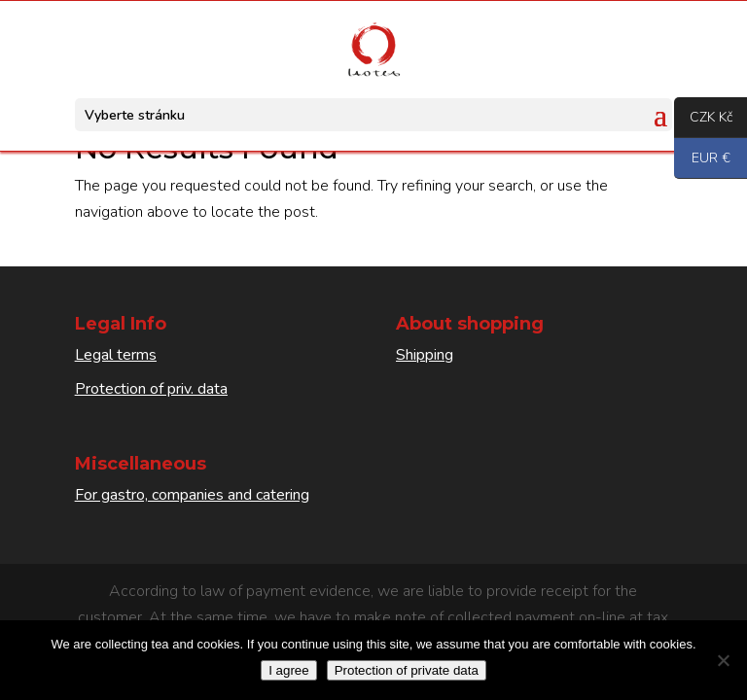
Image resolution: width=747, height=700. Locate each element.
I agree (289, 670)
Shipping (425, 355)
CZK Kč (703, 119)
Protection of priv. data (151, 389)
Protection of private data (407, 670)
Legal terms (116, 355)
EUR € (702, 159)
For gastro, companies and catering (192, 495)
